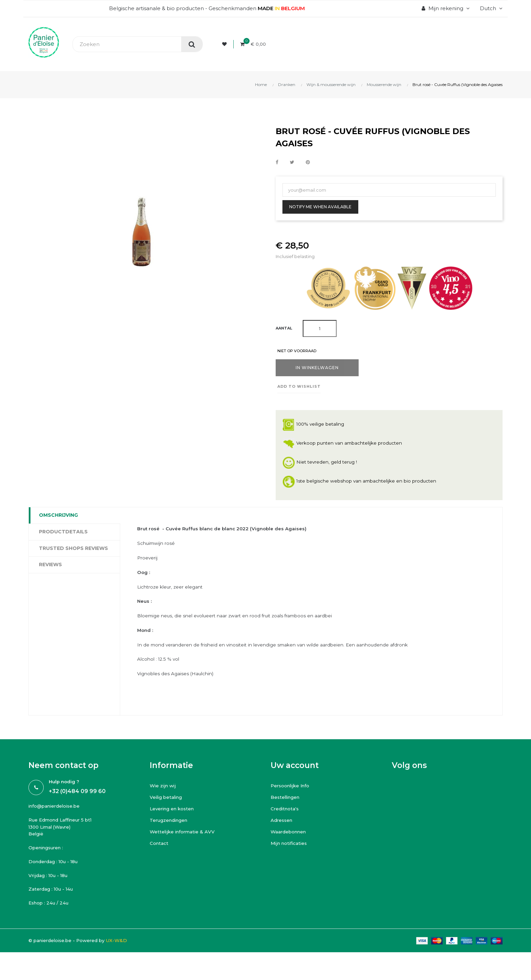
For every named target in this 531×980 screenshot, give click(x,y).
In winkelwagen (317, 369)
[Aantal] (320, 328)
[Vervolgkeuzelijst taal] (490, 8)
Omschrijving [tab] (58, 516)
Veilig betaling (168, 811)
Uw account (295, 779)
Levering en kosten (175, 822)
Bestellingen (288, 811)
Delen (277, 162)
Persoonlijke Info (293, 799)
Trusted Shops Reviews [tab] (73, 549)
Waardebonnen (291, 845)
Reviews (50, 566)
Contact (160, 857)
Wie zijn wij (164, 799)
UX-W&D (129, 962)
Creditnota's (286, 822)
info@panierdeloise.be (58, 820)
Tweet (292, 162)
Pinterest (308, 162)
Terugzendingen (172, 834)
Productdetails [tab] (63, 533)
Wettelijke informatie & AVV (186, 845)
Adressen (283, 834)
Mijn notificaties (291, 857)
